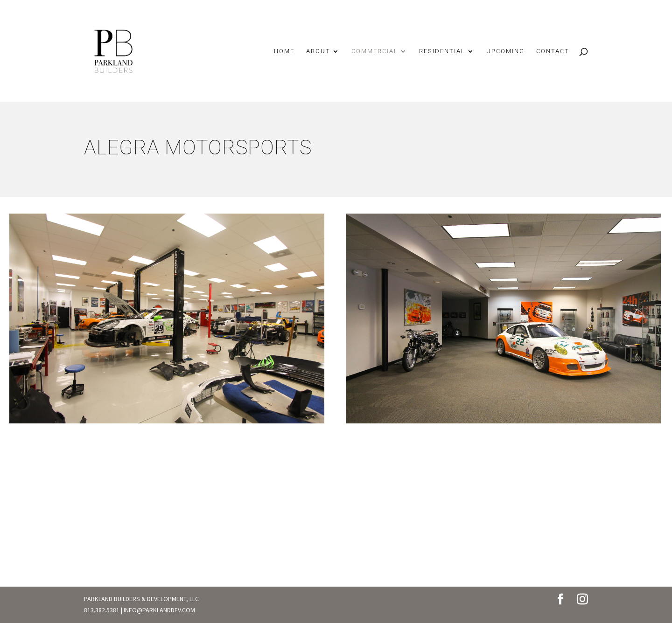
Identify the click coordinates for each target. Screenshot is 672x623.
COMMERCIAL (375, 51)
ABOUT (318, 51)
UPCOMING (505, 51)
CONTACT (553, 51)
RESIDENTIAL (442, 51)
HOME (284, 51)
